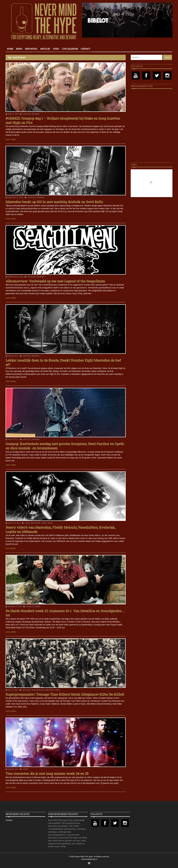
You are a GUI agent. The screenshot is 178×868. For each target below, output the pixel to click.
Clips (27, 523)
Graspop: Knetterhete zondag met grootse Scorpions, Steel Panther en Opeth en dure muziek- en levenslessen (65, 446)
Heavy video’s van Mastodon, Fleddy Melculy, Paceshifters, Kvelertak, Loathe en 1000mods (60, 530)
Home (10, 49)
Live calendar (70, 49)
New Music (31, 49)
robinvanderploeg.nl (89, 859)
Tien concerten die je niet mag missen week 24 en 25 (47, 774)
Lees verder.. (11, 139)
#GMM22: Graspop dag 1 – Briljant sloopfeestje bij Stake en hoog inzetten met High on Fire (63, 120)
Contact (86, 49)
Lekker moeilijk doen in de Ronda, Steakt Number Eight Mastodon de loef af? (63, 362)
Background (38, 690)
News (19, 49)
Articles (45, 49)
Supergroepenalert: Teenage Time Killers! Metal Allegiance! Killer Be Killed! (65, 694)
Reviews (36, 114)
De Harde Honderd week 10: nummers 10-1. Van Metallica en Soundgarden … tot (65, 613)
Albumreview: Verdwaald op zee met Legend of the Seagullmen (55, 281)
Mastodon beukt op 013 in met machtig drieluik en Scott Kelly (54, 202)
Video (56, 49)
